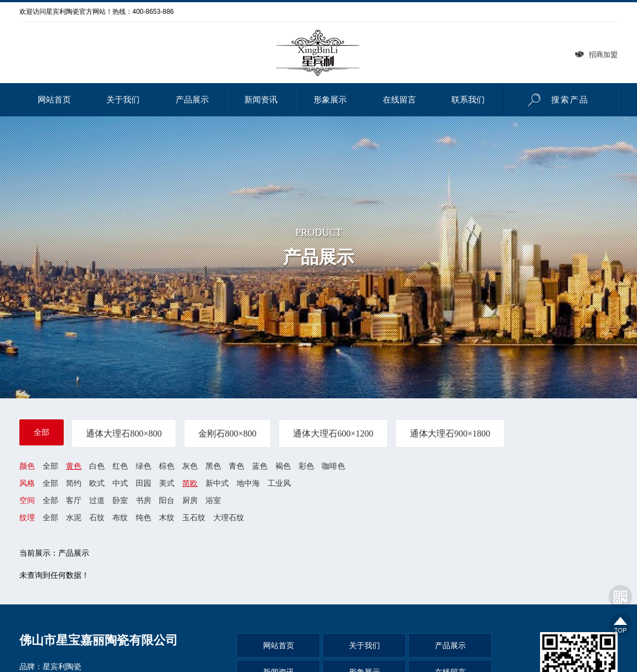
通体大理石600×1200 (333, 433)
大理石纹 (229, 518)
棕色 (167, 466)
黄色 (74, 466)
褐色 (283, 466)
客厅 (74, 501)
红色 (120, 466)
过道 (97, 501)
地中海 (248, 483)
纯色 (143, 518)
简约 (74, 483)
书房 (143, 501)
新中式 (217, 483)
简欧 (190, 483)
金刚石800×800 (227, 433)
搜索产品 (555, 100)
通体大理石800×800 (124, 433)
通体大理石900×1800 (450, 433)
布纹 (120, 518)
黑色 (213, 466)
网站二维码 (620, 597)
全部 (42, 432)
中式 (120, 483)
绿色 (143, 466)
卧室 (120, 501)
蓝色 (260, 466)
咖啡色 (333, 466)
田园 (143, 483)
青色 (237, 466)
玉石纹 (194, 518)
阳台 (167, 501)
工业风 (279, 483)
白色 (97, 466)
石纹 (97, 518)
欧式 (97, 483)
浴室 (213, 501)
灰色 (190, 466)
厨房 (190, 501)
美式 (167, 483)
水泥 (74, 518)
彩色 (306, 466)
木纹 (167, 518)
